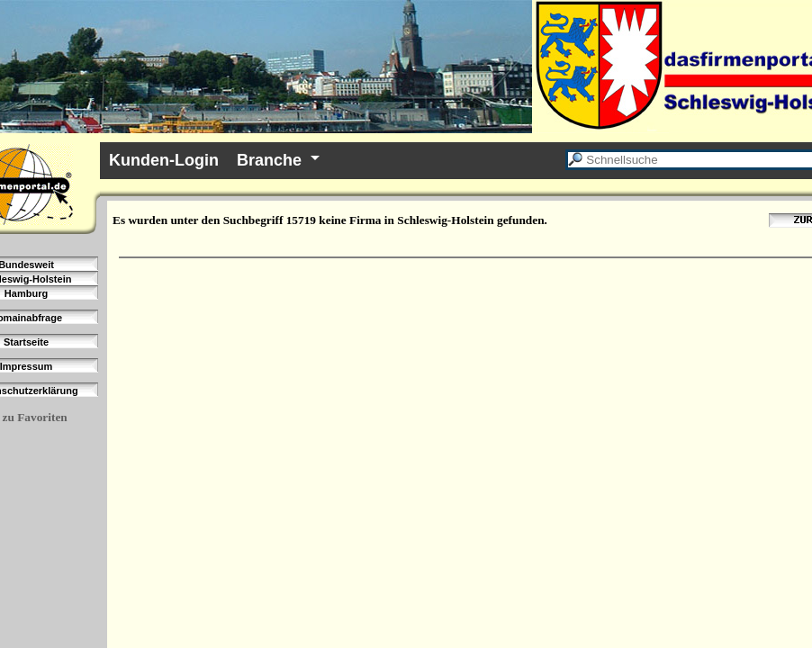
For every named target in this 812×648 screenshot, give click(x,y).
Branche (269, 160)
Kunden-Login (164, 160)
